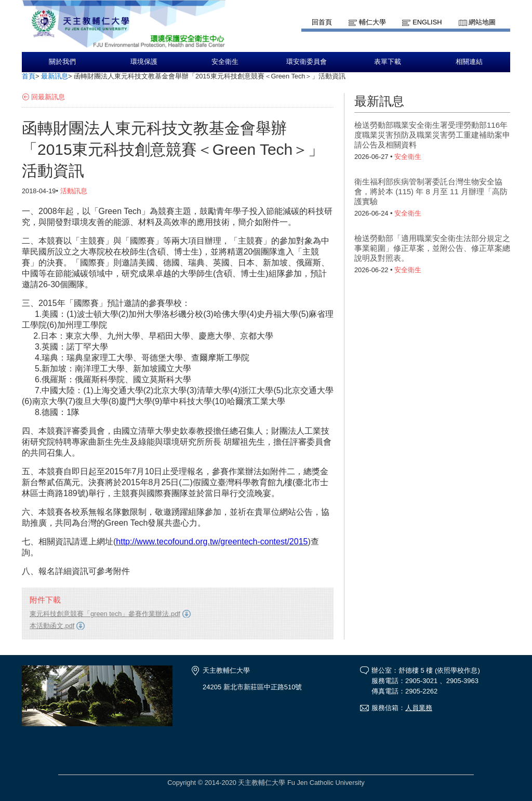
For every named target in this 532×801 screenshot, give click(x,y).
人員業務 (419, 708)
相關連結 (469, 62)
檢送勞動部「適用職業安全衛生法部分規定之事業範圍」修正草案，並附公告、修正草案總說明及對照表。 (432, 248)
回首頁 (322, 22)
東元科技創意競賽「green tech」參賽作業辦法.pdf (105, 614)
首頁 (29, 76)
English (427, 22)
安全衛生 (225, 62)
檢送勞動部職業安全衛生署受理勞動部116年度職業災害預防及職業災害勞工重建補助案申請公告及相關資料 (432, 135)
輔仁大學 (373, 22)
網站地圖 (482, 22)
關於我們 (62, 62)
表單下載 (388, 62)
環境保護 (144, 62)
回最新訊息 (48, 97)
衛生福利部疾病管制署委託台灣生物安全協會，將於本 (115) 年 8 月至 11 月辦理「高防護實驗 (431, 191)
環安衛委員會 (307, 62)
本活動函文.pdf (52, 626)
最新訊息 (55, 76)
